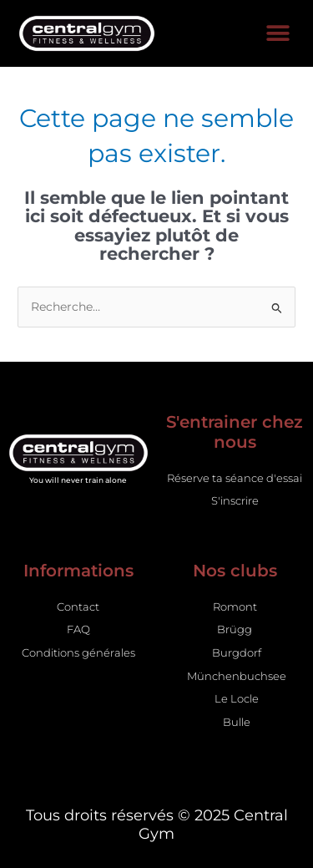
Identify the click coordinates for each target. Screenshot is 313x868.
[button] (278, 34)
